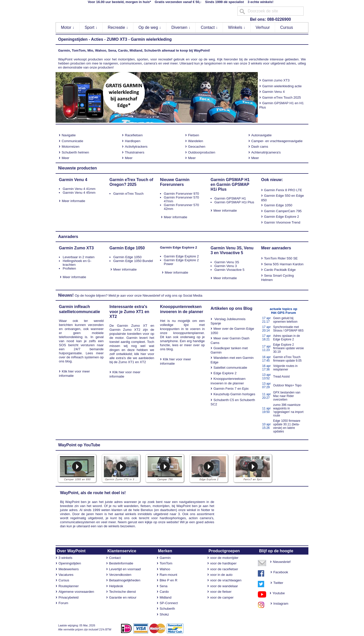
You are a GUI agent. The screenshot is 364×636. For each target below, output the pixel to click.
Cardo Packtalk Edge (280, 270)
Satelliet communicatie (230, 368)
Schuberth (167, 609)
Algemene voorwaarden (76, 592)
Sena (163, 586)
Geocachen (197, 147)
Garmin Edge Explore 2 (281, 217)
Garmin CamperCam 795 (283, 211)
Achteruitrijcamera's (266, 152)
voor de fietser (221, 592)
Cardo (164, 592)
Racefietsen (134, 135)
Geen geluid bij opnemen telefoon (285, 320)
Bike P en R (168, 580)
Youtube (277, 593)
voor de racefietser (224, 569)
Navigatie (69, 135)
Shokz (164, 614)
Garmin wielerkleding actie (282, 86)
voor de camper (222, 597)
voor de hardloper (223, 563)
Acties (97, 39)
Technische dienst (122, 592)
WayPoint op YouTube (79, 445)
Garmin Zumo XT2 (125, 330)
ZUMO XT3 (117, 39)
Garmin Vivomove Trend (282, 222)
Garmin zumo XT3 (275, 80)
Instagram (279, 604)
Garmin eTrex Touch (128, 194)
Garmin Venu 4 (273, 92)
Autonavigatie (261, 135)
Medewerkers (69, 569)
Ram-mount (168, 575)
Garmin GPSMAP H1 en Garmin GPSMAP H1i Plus (230, 184)
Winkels (237, 27)
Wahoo (165, 569)
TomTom (166, 563)
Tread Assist (282, 377)
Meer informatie (73, 201)
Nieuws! (66, 295)
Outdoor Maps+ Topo (287, 385)
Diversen (181, 27)
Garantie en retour (123, 597)
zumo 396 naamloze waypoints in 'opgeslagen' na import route (288, 410)
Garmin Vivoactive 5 (229, 270)
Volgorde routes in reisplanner (286, 368)
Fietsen (194, 135)
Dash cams (260, 147)
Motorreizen (71, 147)
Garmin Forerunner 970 (181, 194)
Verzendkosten (120, 575)
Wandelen (196, 141)
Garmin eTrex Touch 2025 (281, 97)
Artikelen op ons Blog (231, 308)
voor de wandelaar (224, 586)
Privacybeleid (68, 597)
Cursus (287, 27)
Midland (165, 597)
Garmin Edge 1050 (278, 205)
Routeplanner (69, 586)
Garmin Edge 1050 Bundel (133, 261)
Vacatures (66, 575)
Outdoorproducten (202, 152)
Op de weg (150, 27)
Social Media (193, 295)
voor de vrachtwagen (226, 580)
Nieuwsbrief (151, 295)
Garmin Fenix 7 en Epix (231, 389)
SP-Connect (169, 603)
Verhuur (263, 27)
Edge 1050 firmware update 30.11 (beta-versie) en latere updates (287, 426)
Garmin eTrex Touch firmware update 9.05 (288, 359)
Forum (63, 603)
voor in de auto (221, 575)
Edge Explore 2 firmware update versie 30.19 (289, 348)
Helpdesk (116, 586)
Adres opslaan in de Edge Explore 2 (287, 338)
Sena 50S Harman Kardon (284, 264)
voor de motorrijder (224, 558)
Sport (91, 27)
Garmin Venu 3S (227, 262)
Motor (68, 27)
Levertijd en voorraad (125, 569)
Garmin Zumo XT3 (76, 248)
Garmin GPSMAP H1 (230, 198)
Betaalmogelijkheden (125, 580)
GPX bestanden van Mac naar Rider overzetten (287, 396)
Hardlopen (133, 141)
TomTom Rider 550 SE (281, 258)
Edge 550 (283, 196)
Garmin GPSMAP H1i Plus (234, 202)
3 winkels (65, 558)
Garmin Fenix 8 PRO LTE (283, 190)
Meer (65, 158)
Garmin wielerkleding (151, 39)
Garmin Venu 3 (226, 266)
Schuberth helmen (75, 152)
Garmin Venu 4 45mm (79, 193)
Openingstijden (73, 39)
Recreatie (118, 27)
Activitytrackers (136, 147)
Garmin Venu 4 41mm (79, 189)
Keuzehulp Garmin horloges (234, 394)
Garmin (165, 558)
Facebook (281, 572)
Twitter (278, 583)
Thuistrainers (135, 152)
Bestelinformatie (121, 563)
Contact (209, 27)
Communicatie (72, 141)
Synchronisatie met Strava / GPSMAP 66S (289, 329)
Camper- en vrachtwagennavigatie (277, 141)
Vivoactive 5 (231, 253)
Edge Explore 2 (225, 373)
